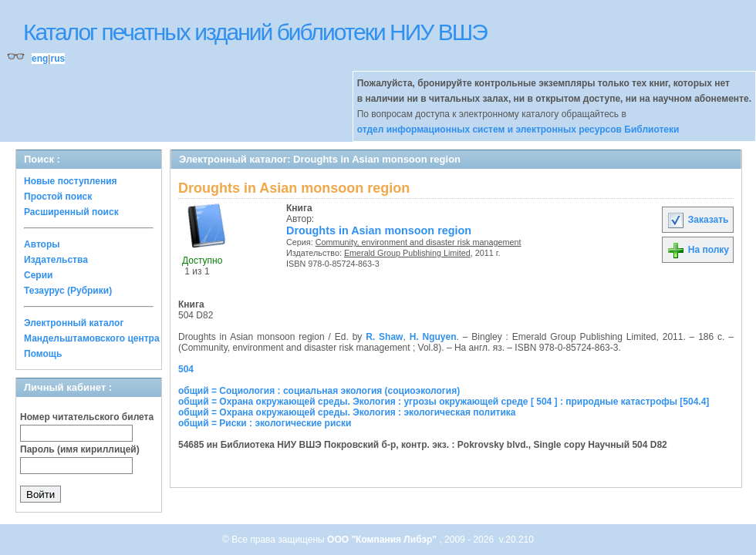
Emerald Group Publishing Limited (407, 253)
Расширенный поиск (71, 212)
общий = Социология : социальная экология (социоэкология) (319, 391)
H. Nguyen (433, 337)
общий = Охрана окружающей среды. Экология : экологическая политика (347, 412)
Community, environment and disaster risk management (418, 242)
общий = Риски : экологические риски (265, 423)
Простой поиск (58, 197)
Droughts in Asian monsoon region (379, 230)
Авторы (42, 244)
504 (186, 369)
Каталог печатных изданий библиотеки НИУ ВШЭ (255, 32)
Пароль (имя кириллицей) (80, 449)
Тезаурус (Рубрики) (68, 291)
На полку (698, 250)
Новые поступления (71, 181)
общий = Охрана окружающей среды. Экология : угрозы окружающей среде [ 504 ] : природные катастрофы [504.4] (444, 402)
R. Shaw (384, 337)
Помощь (43, 354)
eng (40, 59)
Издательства (56, 260)
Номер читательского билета (87, 417)
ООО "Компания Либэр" (383, 540)
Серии (38, 275)
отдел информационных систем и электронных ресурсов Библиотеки (518, 129)
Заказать (697, 220)
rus (57, 59)
